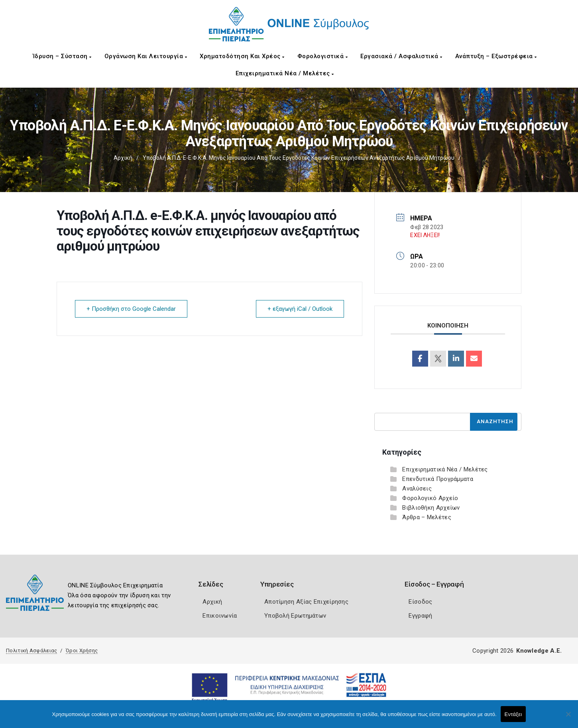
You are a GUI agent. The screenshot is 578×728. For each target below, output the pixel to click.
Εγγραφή (420, 616)
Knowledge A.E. (539, 651)
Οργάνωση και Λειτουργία (146, 56)
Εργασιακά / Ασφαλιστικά (401, 56)
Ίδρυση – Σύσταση (62, 56)
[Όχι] (568, 718)
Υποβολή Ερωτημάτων (295, 616)
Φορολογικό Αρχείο (430, 498)
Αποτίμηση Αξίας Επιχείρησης (306, 602)
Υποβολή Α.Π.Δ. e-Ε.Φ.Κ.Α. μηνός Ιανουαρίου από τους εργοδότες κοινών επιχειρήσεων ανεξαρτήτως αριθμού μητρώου (299, 158)
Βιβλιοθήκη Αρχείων (431, 508)
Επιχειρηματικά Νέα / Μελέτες (285, 73)
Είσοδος (420, 602)
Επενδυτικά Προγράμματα (438, 479)
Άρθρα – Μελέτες (427, 517)
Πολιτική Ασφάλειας (31, 650)
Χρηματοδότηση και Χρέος (242, 56)
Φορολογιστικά (323, 56)
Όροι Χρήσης (82, 650)
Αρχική (123, 158)
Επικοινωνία (220, 616)
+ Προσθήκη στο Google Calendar (131, 309)
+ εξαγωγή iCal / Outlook (300, 309)
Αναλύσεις (417, 489)
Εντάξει (513, 714)
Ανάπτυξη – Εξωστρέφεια (496, 56)
